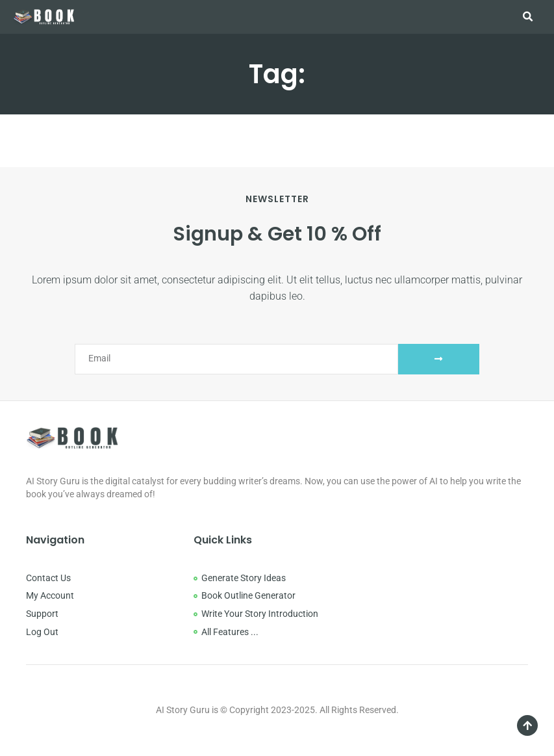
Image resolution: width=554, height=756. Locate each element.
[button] (527, 17)
